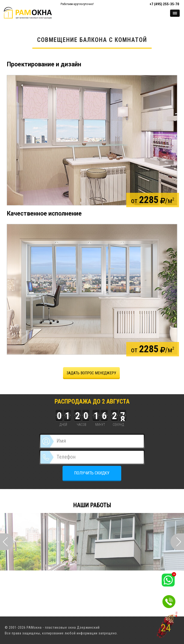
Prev (7, 542)
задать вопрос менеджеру (91, 373)
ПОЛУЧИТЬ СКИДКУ (92, 473)
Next (177, 542)
